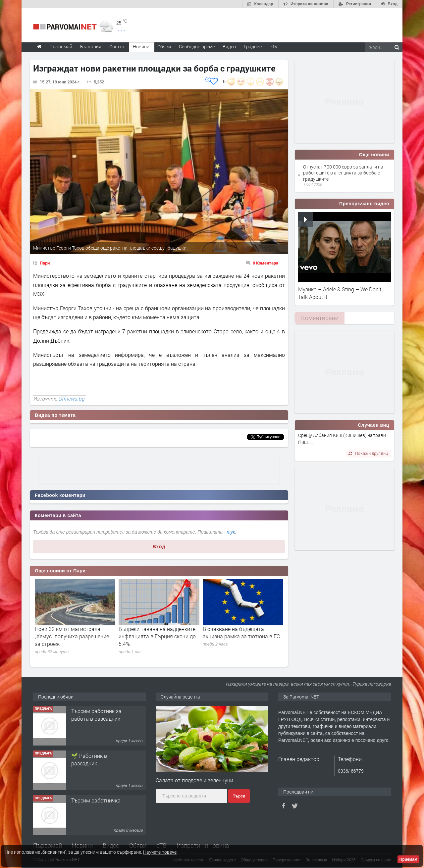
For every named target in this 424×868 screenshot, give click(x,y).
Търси (239, 796)
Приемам (408, 859)
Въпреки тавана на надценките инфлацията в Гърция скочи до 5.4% (157, 636)
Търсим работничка (96, 800)
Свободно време (197, 47)
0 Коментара (265, 263)
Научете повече (160, 852)
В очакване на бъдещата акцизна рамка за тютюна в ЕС (241, 632)
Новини (141, 47)
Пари (45, 263)
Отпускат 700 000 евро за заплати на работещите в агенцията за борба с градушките (343, 173)
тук (231, 532)
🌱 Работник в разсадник (89, 759)
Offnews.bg (71, 399)
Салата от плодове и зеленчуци (194, 780)
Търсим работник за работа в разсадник (96, 715)
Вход (159, 547)
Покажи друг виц (368, 453)
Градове (253, 47)
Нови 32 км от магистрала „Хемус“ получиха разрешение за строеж (72, 636)
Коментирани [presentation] (320, 318)
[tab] (320, 318)
